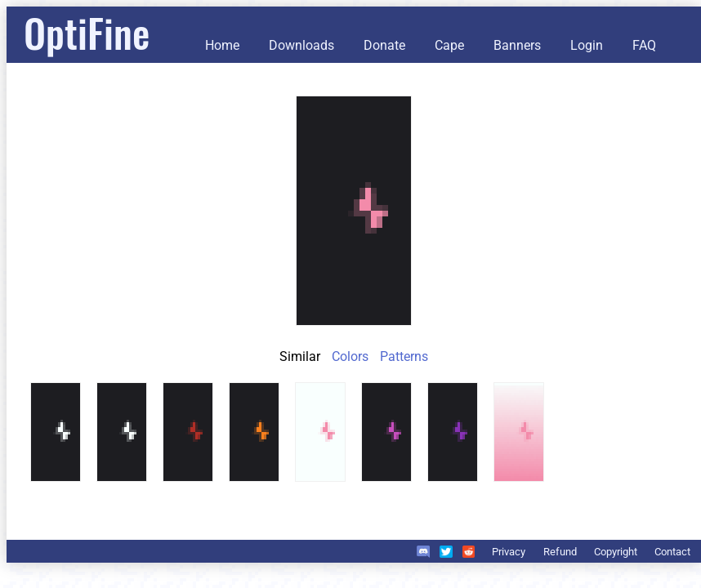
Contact (672, 552)
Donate (384, 45)
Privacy (509, 552)
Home (222, 45)
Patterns (404, 356)
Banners (517, 45)
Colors (350, 356)
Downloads (301, 45)
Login (587, 45)
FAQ (644, 45)
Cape (449, 45)
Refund (560, 552)
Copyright (616, 552)
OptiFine (87, 32)
